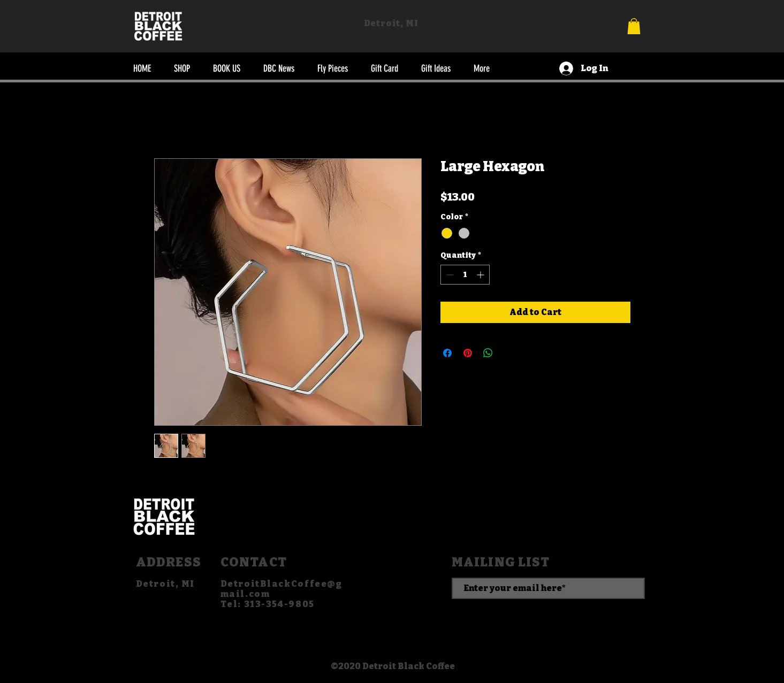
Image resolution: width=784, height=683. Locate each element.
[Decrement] (449, 275)
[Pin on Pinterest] (468, 353)
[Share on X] (508, 353)
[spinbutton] (465, 275)
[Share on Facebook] (447, 353)
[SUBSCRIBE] (548, 615)
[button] (634, 26)
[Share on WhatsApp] (488, 353)
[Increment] (481, 275)
